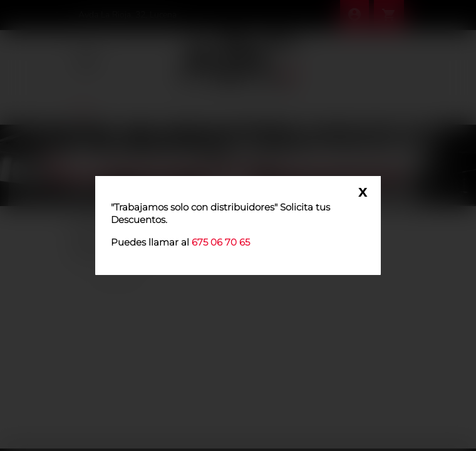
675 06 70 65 (221, 242)
